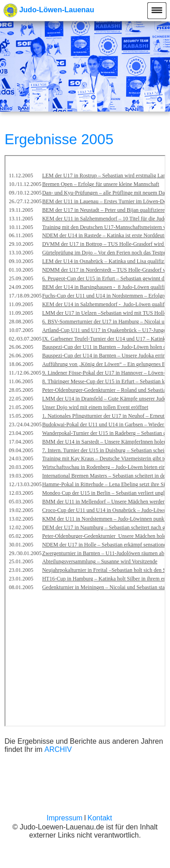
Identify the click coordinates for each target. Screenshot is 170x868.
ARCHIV (58, 749)
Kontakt (100, 818)
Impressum (65, 818)
